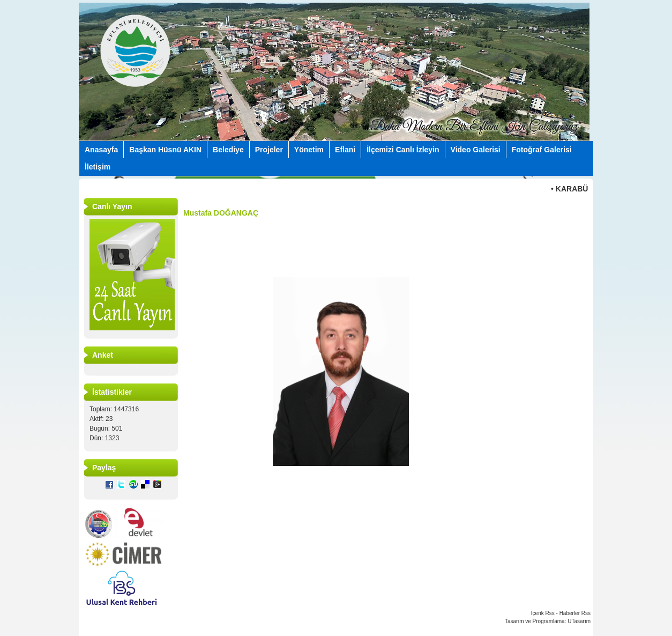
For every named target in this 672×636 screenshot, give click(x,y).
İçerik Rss (543, 613)
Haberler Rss (575, 613)
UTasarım (579, 621)
